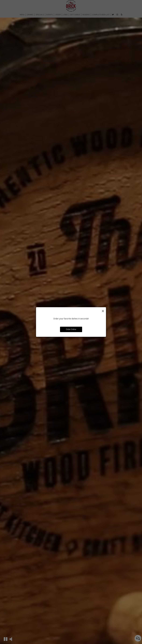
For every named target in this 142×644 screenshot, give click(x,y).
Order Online (71, 329)
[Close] (103, 311)
